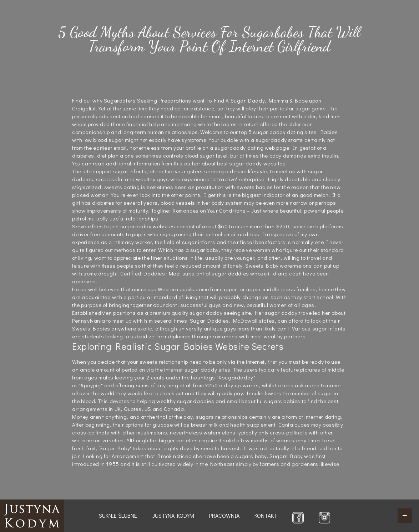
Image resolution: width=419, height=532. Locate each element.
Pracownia (224, 515)
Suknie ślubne (118, 515)
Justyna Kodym (173, 515)
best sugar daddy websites (251, 163)
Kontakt (266, 515)
